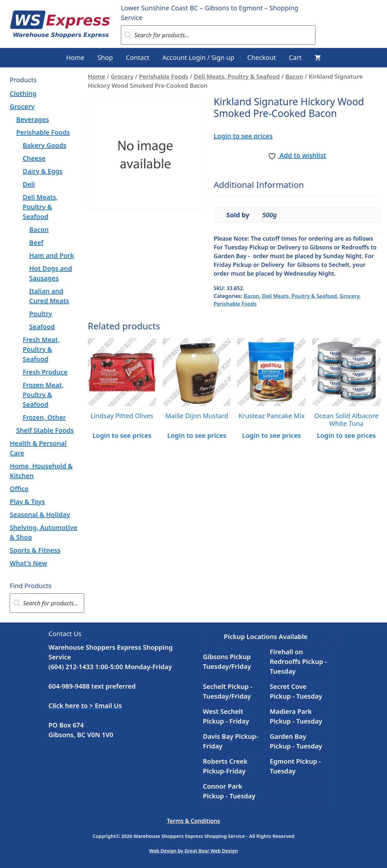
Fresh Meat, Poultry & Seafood (41, 349)
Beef (36, 242)
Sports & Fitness (35, 550)
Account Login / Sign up (198, 57)
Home (75, 57)
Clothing (23, 93)
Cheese (34, 158)
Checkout (262, 57)
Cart (295, 57)
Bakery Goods (45, 145)
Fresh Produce (45, 372)
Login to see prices (243, 136)
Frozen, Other (44, 417)
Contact (137, 57)
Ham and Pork (52, 255)
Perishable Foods (164, 76)
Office (19, 489)
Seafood (42, 327)
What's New (28, 563)
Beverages (33, 119)
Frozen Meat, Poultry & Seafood (43, 395)
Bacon (294, 76)
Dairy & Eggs (43, 171)
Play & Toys (27, 502)
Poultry (41, 314)
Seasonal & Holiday (40, 514)
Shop (105, 57)
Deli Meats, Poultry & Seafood (237, 76)
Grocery (122, 76)
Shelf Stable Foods (45, 430)
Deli (29, 184)
